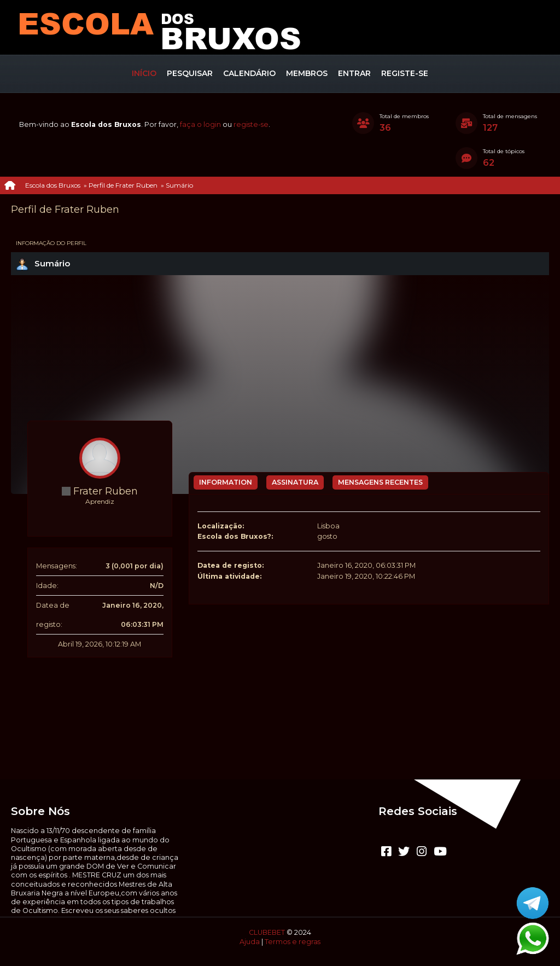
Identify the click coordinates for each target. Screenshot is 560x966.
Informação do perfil (51, 243)
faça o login (200, 124)
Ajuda (250, 942)
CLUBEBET (267, 932)
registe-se (251, 124)
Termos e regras (293, 942)
